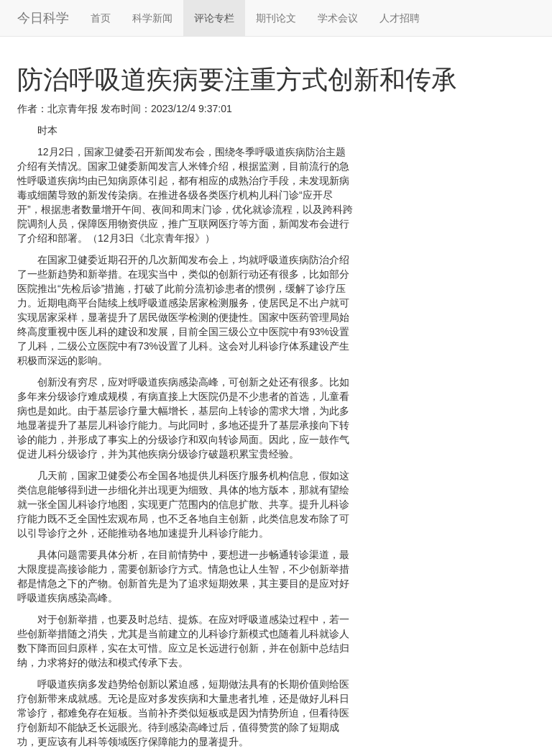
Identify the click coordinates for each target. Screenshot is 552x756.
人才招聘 (400, 18)
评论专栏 (214, 18)
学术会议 (338, 18)
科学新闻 (152, 18)
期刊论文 (276, 18)
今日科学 (43, 18)
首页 (101, 18)
